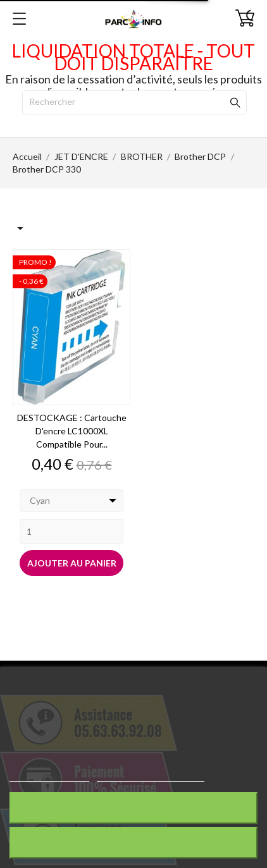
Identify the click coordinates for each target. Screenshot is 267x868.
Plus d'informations (49, 776)
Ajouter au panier (72, 563)
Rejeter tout (133, 808)
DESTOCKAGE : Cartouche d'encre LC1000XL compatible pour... (72, 431)
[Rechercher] (134, 102)
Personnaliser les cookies (151, 776)
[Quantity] (71, 531)
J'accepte (134, 842)
